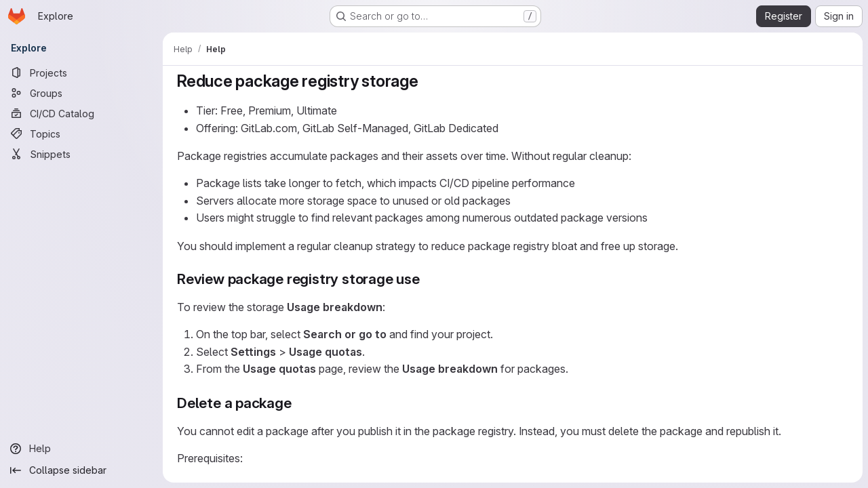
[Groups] (81, 93)
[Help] (81, 449)
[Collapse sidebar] (81, 470)
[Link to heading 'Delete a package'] (299, 403)
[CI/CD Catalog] (81, 113)
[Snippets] (81, 154)
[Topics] (81, 134)
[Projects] (81, 73)
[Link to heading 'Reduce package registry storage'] (427, 81)
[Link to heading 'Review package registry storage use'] (428, 279)
